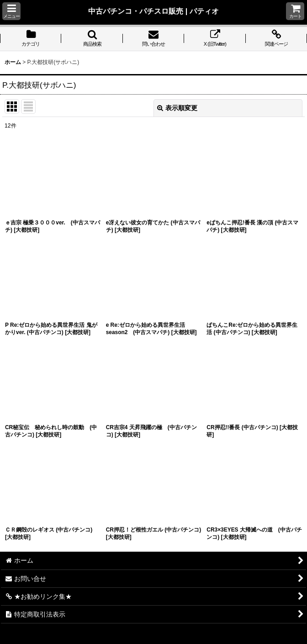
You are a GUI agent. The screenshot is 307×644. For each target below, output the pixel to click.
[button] (11, 11)
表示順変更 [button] (177, 108)
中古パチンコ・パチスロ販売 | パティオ (153, 11)
